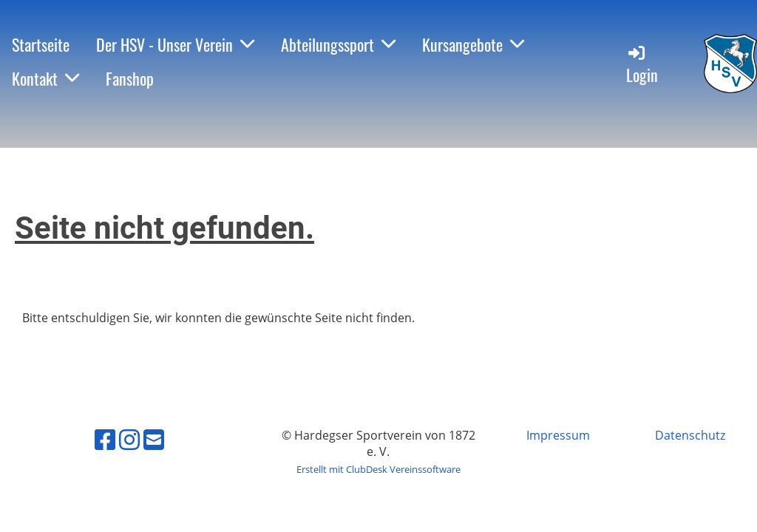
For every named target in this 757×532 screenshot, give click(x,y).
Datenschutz (690, 435)
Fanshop (130, 78)
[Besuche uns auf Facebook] (105, 439)
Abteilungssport (338, 44)
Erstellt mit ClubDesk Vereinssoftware (378, 469)
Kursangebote (473, 44)
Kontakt (45, 78)
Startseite (41, 44)
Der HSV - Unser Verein (175, 44)
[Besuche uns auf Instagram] (129, 439)
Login (642, 65)
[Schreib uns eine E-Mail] (154, 439)
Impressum (558, 435)
